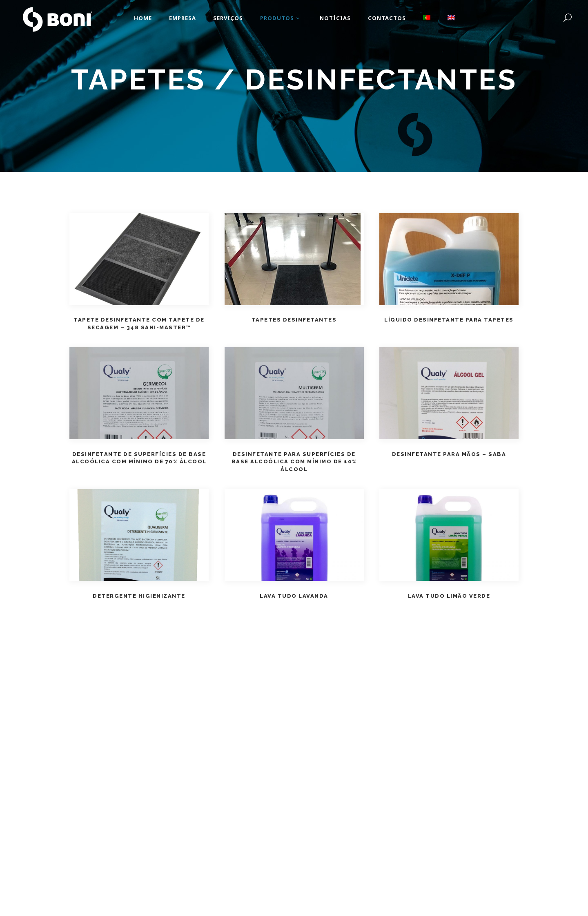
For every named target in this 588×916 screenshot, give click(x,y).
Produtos (191, 103)
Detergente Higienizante (139, 596)
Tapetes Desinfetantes (294, 320)
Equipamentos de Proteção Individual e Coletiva (275, 103)
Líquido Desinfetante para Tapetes (449, 320)
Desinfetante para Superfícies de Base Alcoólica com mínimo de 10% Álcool (294, 462)
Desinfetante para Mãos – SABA (449, 454)
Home (163, 103)
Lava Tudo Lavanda (294, 596)
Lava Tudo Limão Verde (449, 596)
